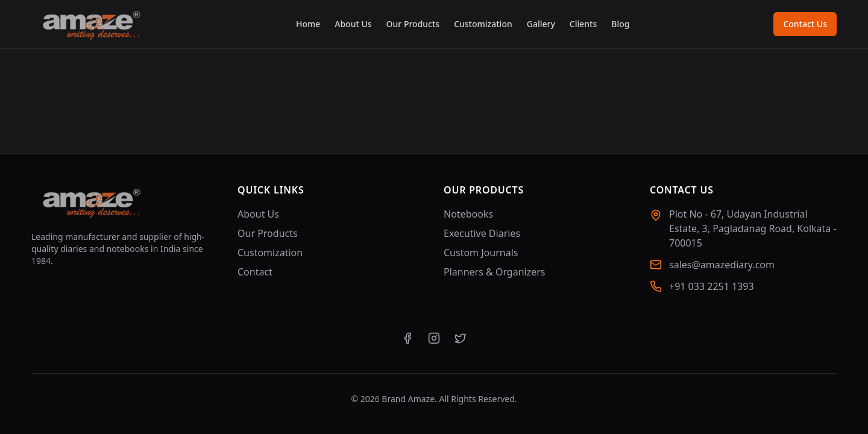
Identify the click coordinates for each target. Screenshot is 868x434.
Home (308, 24)
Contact (255, 272)
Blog (620, 24)
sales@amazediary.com (722, 265)
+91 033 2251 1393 (712, 286)
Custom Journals (481, 253)
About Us (353, 24)
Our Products (413, 24)
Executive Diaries (482, 233)
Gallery (541, 24)
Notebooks (468, 214)
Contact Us (805, 24)
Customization (483, 24)
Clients (583, 24)
